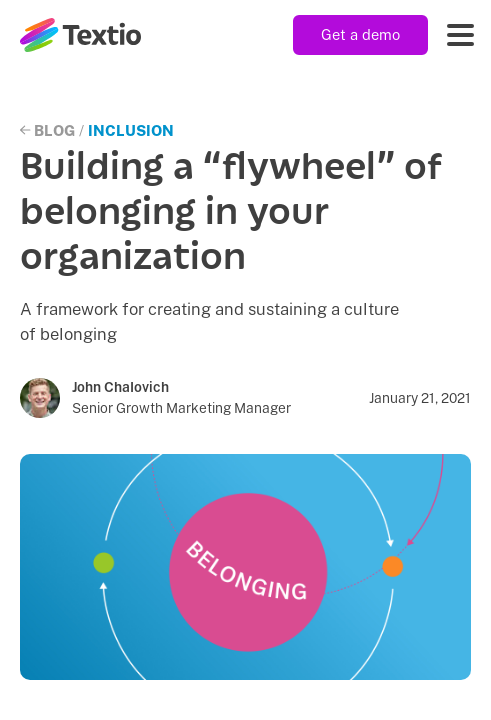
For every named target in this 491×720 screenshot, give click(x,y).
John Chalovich (120, 387)
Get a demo (360, 34)
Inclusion (131, 130)
